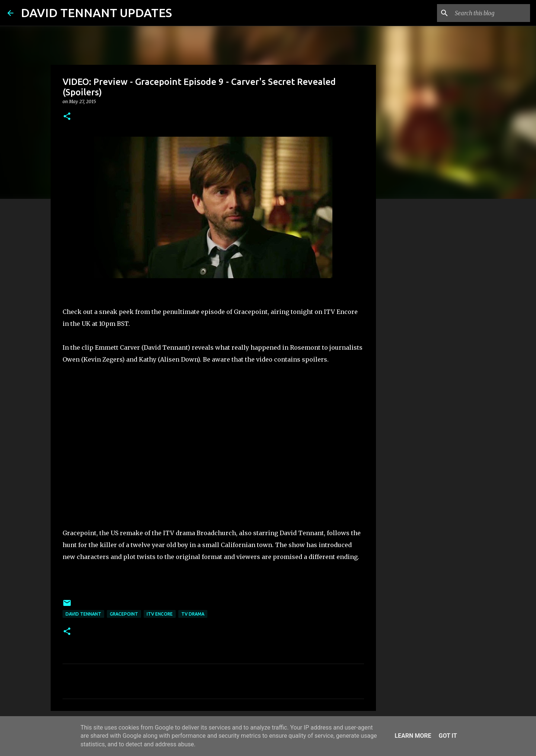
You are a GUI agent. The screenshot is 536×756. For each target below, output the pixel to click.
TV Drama (193, 614)
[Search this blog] (491, 13)
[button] (67, 117)
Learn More (413, 736)
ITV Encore (160, 614)
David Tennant (83, 614)
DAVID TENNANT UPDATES (96, 13)
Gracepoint (124, 614)
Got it (448, 736)
